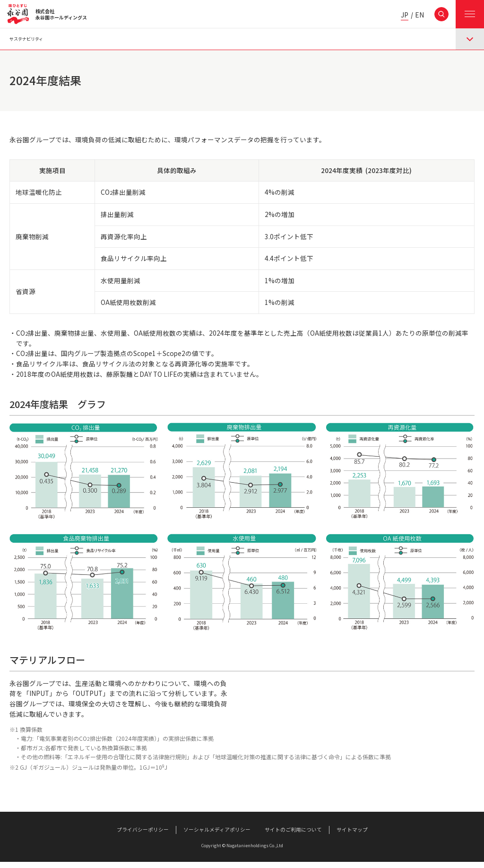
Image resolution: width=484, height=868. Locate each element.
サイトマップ (352, 836)
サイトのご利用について (293, 836)
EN (419, 15)
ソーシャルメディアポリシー (217, 836)
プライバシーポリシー (143, 836)
